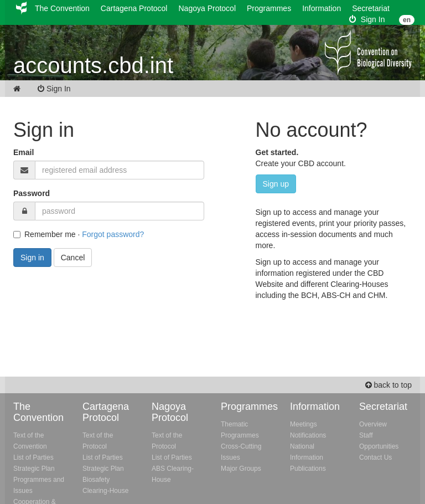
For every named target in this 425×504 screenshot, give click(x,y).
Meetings (304, 424)
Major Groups (241, 469)
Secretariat (371, 8)
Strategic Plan (34, 469)
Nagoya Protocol (207, 8)
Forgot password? (113, 234)
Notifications (308, 435)
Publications (308, 469)
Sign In (367, 19)
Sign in (32, 258)
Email (24, 152)
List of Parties (33, 457)
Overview (373, 424)
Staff (366, 435)
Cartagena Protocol (134, 8)
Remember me (45, 234)
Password (32, 193)
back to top (388, 385)
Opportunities (379, 446)
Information (322, 8)
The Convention (62, 8)
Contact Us (375, 457)
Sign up (276, 184)
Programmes (269, 8)
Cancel (73, 258)
